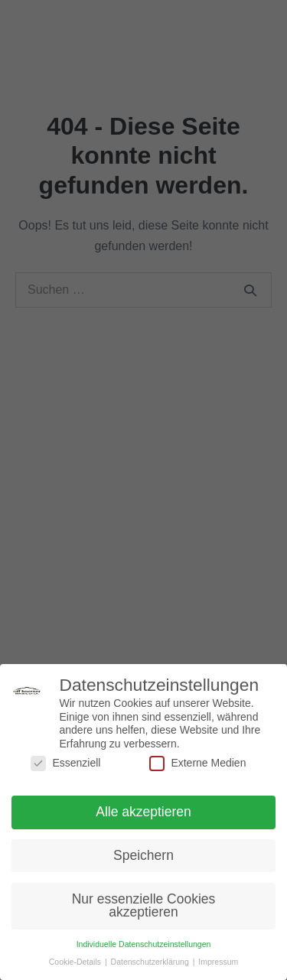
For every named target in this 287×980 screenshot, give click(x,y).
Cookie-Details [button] (76, 964)
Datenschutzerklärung (151, 964)
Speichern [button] (143, 858)
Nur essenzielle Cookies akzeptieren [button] (144, 908)
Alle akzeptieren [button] (143, 814)
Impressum (218, 964)
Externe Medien (197, 765)
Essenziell (65, 765)
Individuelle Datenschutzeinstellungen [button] (144, 946)
